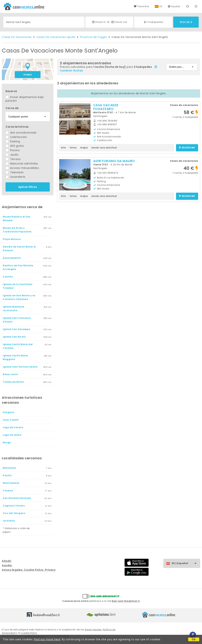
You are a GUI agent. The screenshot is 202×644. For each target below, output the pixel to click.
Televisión (15, 172)
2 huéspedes (153, 22)
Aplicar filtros (28, 187)
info (63, 148)
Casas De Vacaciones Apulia (56, 37)
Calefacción (16, 137)
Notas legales (93, 630)
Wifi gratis (15, 146)
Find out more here (47, 639)
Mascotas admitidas (22, 164)
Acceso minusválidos (22, 168)
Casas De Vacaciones (17, 37)
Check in (99, 22)
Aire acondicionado (21, 133)
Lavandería (15, 177)
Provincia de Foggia (94, 37)
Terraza (13, 159)
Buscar (186, 22)
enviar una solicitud (104, 148)
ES (161, 6)
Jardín (12, 155)
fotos (73, 148)
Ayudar (174, 6)
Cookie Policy (29, 633)
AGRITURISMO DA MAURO (114, 161)
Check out (119, 22)
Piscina (13, 150)
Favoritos (141, 6)
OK (194, 639)
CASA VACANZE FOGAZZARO (106, 107)
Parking (13, 141)
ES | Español (186, 563)
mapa (28, 74)
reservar (187, 148)
